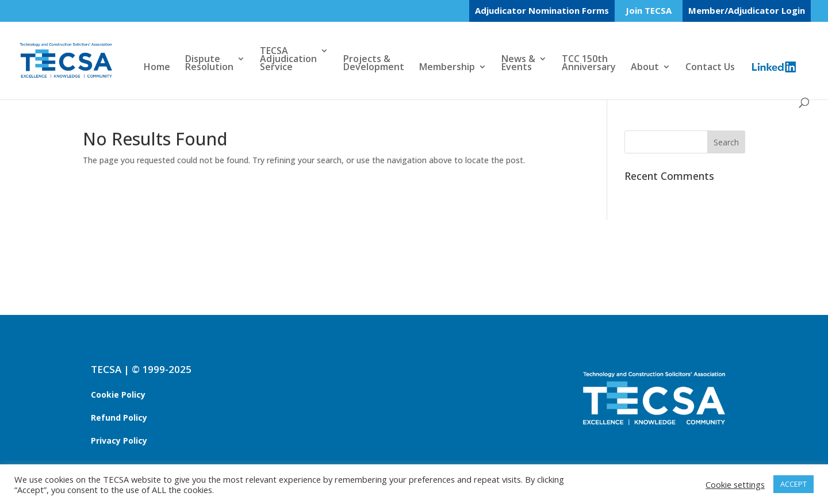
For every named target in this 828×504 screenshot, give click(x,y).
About (645, 68)
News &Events (518, 64)
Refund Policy (119, 418)
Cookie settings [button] (735, 484)
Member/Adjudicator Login (747, 10)
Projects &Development (374, 64)
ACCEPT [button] (793, 484)
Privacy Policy (119, 440)
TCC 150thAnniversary (589, 64)
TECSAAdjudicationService (288, 60)
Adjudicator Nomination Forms (542, 10)
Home (157, 68)
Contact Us (710, 68)
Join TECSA (649, 11)
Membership (447, 68)
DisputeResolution (209, 64)
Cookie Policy (118, 395)
